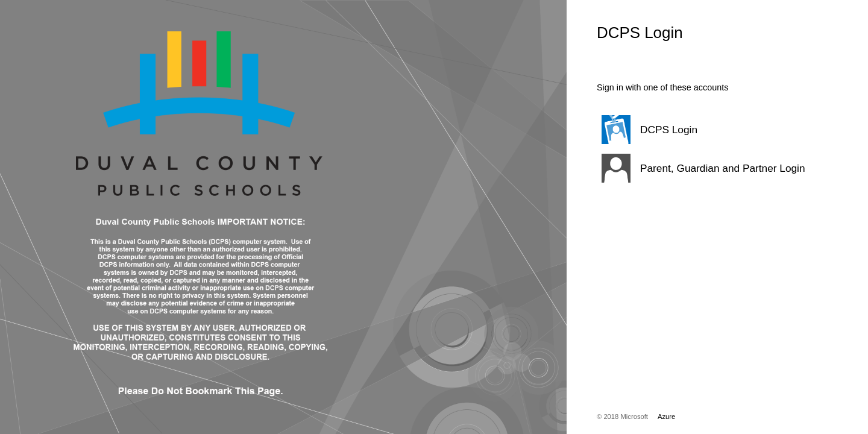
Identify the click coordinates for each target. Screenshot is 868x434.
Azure (666, 417)
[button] (702, 130)
